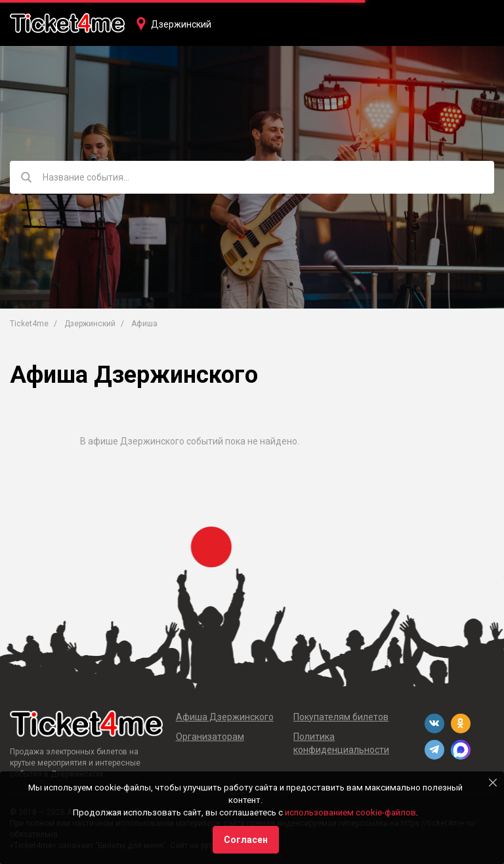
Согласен (246, 840)
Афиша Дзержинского (225, 717)
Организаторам (210, 737)
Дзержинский (181, 24)
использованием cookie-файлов (350, 812)
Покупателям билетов (341, 717)
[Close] (493, 783)
